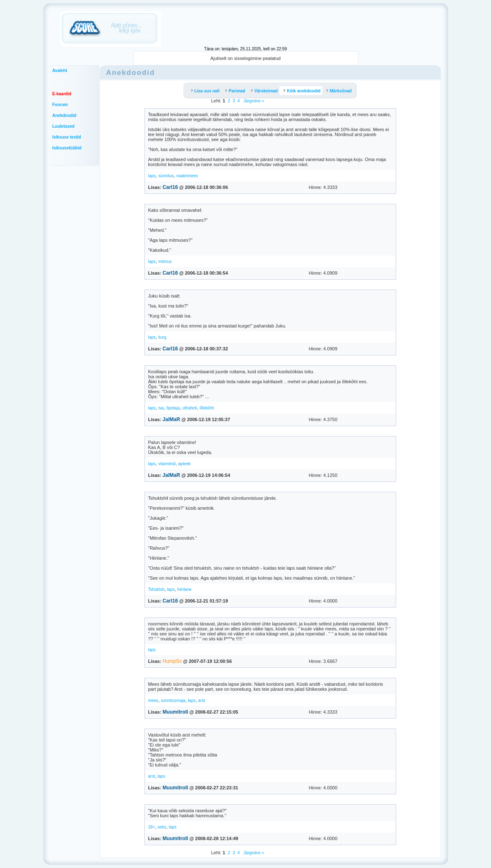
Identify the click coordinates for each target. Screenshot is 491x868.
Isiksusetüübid (67, 148)
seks (162, 827)
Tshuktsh (156, 589)
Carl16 (170, 187)
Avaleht (60, 71)
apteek (184, 464)
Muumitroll (175, 712)
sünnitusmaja (173, 701)
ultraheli (190, 408)
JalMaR (171, 419)
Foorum (60, 105)
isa (161, 408)
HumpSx (172, 661)
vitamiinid (167, 464)
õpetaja (173, 408)
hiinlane (184, 589)
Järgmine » (253, 101)
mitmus (165, 262)
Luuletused (64, 126)
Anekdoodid (65, 115)
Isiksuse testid (67, 137)
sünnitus (166, 176)
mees (153, 701)
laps (152, 176)
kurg (162, 337)
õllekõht (207, 408)
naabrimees (187, 176)
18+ (152, 827)
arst (202, 701)
